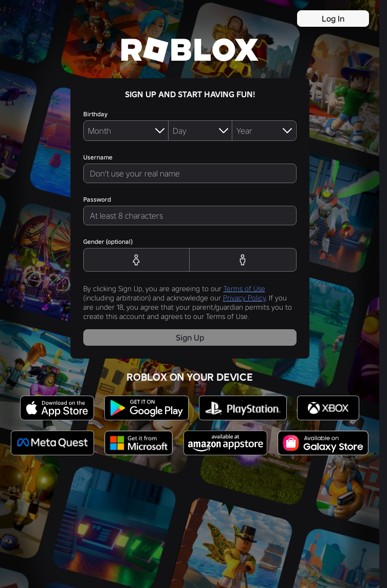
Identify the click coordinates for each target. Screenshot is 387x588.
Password (97, 199)
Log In (333, 19)
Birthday (95, 114)
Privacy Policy (244, 298)
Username (98, 157)
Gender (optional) (108, 242)
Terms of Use (244, 289)
